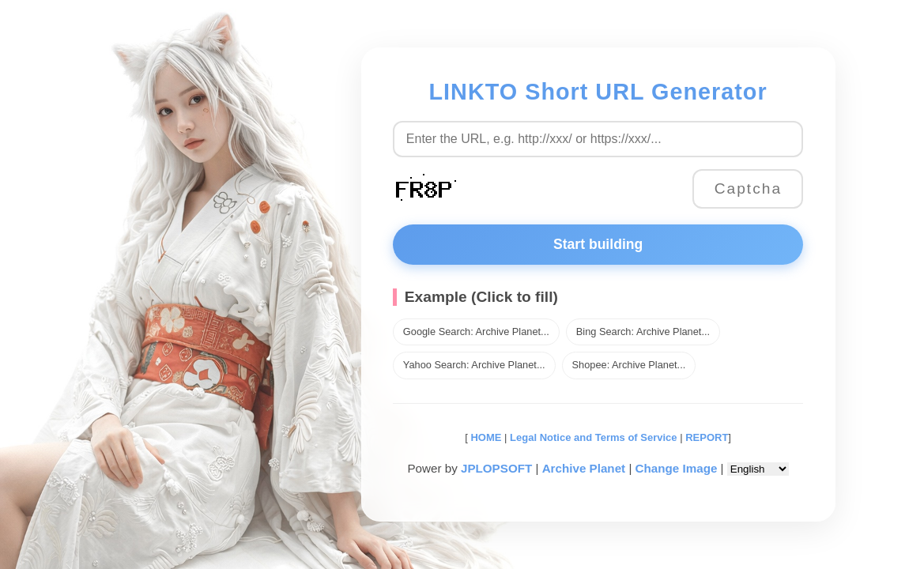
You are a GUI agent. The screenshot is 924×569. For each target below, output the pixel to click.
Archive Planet (580, 468)
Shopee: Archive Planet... (626, 365)
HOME (481, 437)
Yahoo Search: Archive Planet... (471, 365)
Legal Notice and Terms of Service (590, 437)
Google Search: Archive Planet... (473, 332)
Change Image (673, 468)
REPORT (703, 437)
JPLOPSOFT (492, 468)
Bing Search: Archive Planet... (640, 332)
